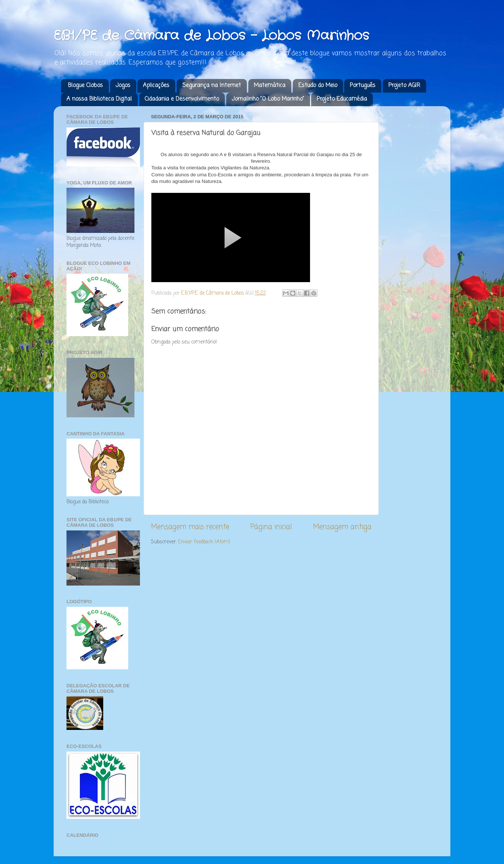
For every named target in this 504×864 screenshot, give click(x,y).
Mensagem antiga (342, 527)
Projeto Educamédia (342, 99)
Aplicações (156, 86)
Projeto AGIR (404, 86)
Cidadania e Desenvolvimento (182, 99)
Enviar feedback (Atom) (204, 542)
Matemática (270, 86)
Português (363, 86)
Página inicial (271, 527)
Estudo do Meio (318, 86)
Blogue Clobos (85, 86)
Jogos (123, 86)
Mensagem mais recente (190, 527)
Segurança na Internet (212, 86)
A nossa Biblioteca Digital (99, 99)
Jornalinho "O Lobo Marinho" (268, 99)
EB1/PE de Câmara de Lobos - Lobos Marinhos (211, 36)
